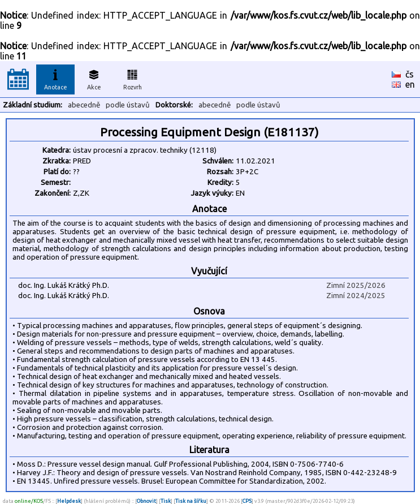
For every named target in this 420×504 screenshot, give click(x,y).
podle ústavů (128, 105)
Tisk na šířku (191, 501)
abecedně (84, 105)
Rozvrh (133, 78)
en (410, 84)
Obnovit (146, 501)
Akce (94, 78)
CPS (247, 501)
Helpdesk (69, 501)
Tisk (166, 501)
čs (410, 74)
